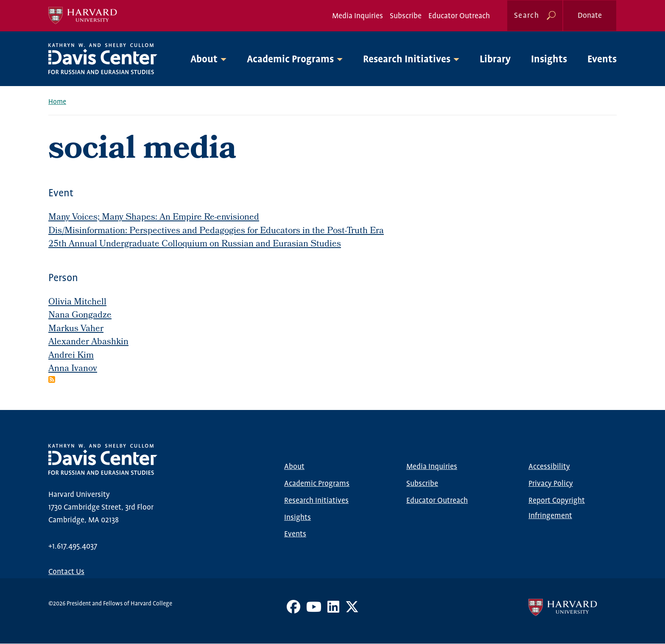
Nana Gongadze (80, 316)
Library (495, 60)
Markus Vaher (76, 329)
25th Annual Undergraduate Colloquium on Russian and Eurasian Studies (195, 244)
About (294, 467)
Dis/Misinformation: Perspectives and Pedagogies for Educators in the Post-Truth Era (216, 231)
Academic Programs (317, 484)
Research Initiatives (316, 501)
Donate (590, 16)
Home (57, 102)
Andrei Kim (71, 356)
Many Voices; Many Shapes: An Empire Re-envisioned (154, 218)
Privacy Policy (551, 484)
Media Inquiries (358, 16)
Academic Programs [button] (290, 60)
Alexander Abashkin (88, 342)
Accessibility (549, 467)
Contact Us (66, 572)
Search (527, 16)
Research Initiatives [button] (407, 60)
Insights (549, 60)
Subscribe (406, 16)
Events (602, 60)
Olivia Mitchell (77, 302)
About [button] (204, 60)
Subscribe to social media (52, 379)
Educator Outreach (459, 16)
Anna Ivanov (73, 369)
